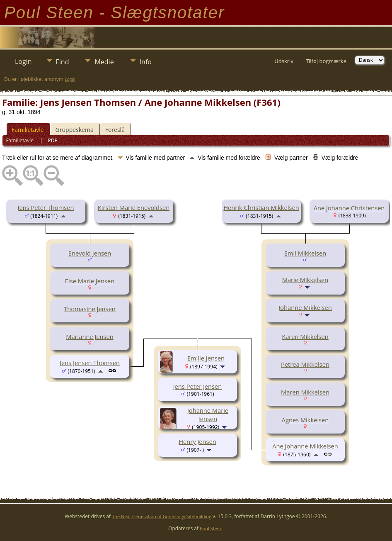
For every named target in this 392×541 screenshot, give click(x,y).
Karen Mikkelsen (305, 336)
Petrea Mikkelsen (305, 364)
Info (146, 62)
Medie (104, 62)
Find (63, 62)
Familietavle (28, 130)
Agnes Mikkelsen (305, 420)
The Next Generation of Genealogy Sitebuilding (162, 516)
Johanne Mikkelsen (305, 307)
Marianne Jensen (90, 336)
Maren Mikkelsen (305, 392)
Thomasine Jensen (90, 309)
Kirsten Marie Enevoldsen (134, 207)
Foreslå (115, 130)
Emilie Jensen (206, 358)
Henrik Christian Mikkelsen (261, 207)
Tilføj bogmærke (326, 61)
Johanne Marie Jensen (208, 414)
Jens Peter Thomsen (46, 207)
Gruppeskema (75, 130)
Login (23, 61)
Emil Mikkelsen (305, 253)
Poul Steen (211, 528)
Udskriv (284, 61)
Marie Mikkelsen (305, 280)
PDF (53, 140)
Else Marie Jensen (90, 281)
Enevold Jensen (90, 253)
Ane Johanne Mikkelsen (305, 446)
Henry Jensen (197, 441)
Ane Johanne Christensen (349, 208)
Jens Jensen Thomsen (90, 363)
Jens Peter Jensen (198, 386)
